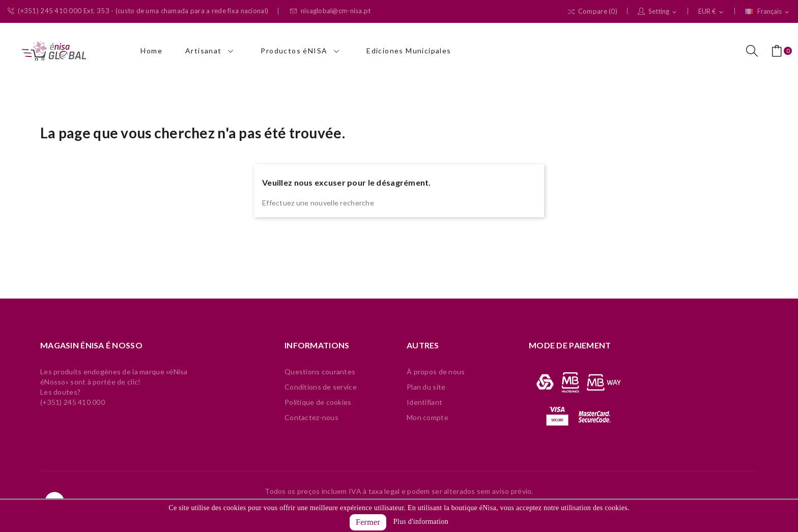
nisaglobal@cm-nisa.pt (330, 11)
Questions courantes (320, 372)
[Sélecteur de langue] (768, 12)
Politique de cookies (318, 402)
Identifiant (424, 402)
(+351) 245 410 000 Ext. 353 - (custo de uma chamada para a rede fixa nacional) (138, 11)
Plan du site (426, 387)
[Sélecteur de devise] (711, 12)
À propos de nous (436, 372)
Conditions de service (321, 387)
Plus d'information (421, 522)
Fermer (368, 522)
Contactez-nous (311, 417)
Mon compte (427, 417)
